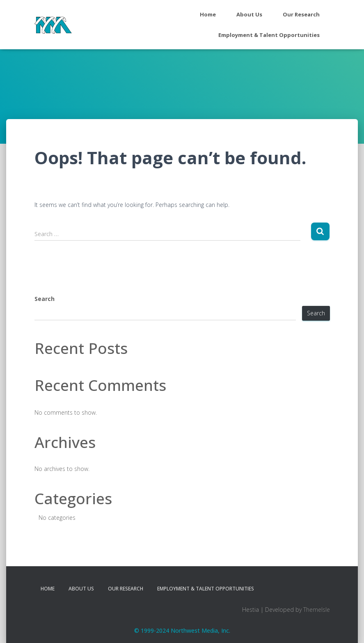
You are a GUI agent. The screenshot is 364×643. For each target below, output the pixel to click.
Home (208, 14)
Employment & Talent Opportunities (269, 35)
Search (45, 299)
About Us (249, 14)
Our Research (301, 14)
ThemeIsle (317, 610)
